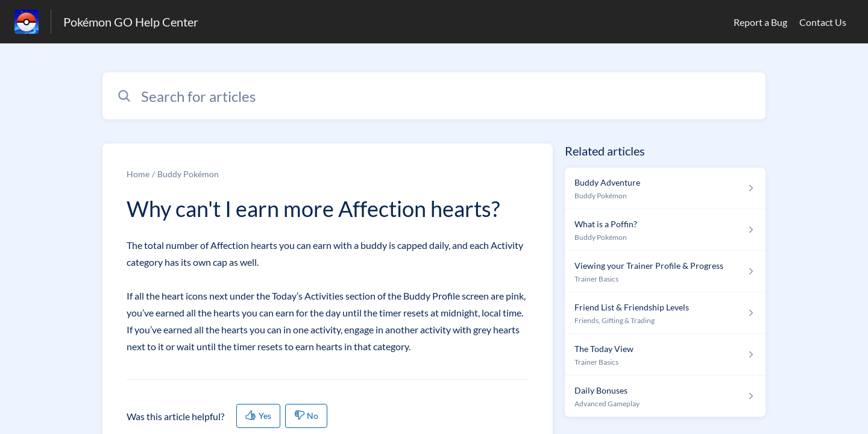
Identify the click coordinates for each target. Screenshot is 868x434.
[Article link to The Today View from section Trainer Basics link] (665, 355)
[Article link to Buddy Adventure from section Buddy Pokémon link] (665, 188)
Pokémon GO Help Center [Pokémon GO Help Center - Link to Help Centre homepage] (131, 22)
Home (138, 174)
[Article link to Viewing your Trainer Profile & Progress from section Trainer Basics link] (665, 272)
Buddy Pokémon (188, 174)
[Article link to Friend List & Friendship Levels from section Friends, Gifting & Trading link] (665, 313)
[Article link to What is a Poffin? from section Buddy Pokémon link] (665, 230)
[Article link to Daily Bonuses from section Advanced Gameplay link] (665, 396)
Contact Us (823, 22)
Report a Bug (760, 22)
